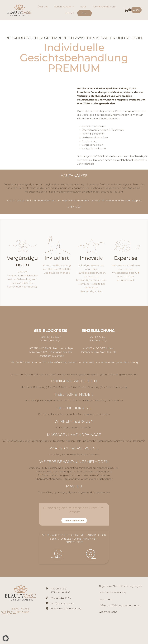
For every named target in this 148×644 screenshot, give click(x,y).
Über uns (43, 7)
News (83, 7)
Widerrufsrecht (108, 612)
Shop (84, 13)
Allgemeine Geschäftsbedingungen (120, 586)
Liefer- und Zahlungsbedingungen (120, 605)
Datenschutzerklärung (112, 593)
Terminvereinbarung (104, 7)
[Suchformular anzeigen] (136, 10)
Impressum (106, 599)
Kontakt (70, 13)
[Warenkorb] (126, 10)
